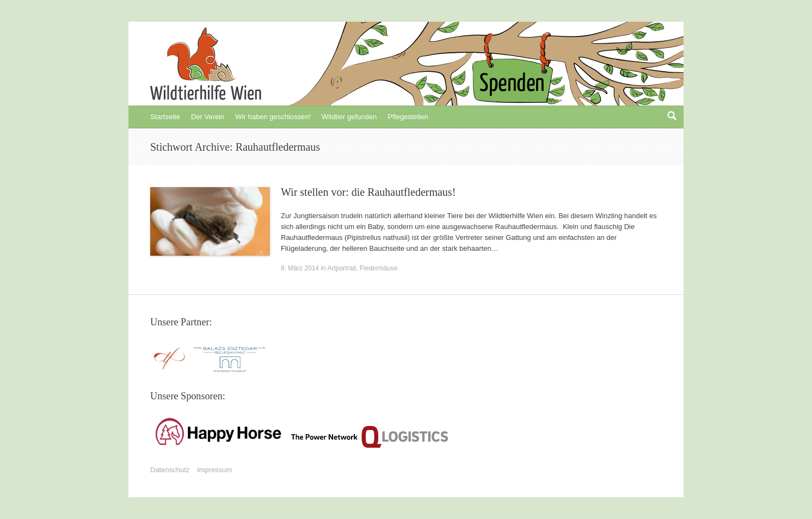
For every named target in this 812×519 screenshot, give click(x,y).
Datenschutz (170, 470)
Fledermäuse (379, 268)
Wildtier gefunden (349, 117)
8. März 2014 (300, 268)
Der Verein (208, 117)
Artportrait (342, 268)
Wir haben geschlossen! (273, 117)
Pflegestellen (408, 117)
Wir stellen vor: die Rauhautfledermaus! (368, 192)
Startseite (165, 117)
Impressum (214, 470)
